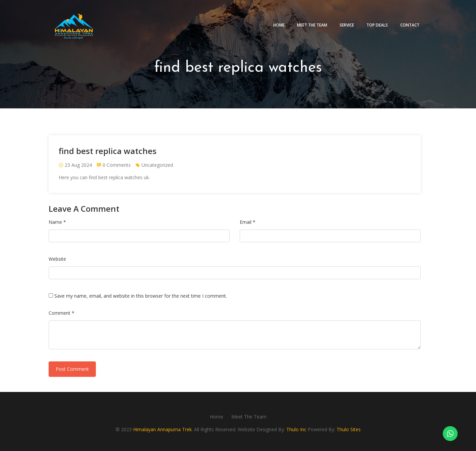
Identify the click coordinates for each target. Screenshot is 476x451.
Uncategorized (157, 165)
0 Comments (117, 165)
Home (279, 25)
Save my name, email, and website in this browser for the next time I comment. (141, 296)
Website (57, 259)
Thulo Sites (349, 429)
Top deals (377, 25)
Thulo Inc (296, 429)
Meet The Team (312, 25)
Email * (248, 222)
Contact (410, 25)
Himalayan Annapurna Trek (162, 429)
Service (347, 25)
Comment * (62, 313)
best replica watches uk (124, 177)
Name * (57, 222)
